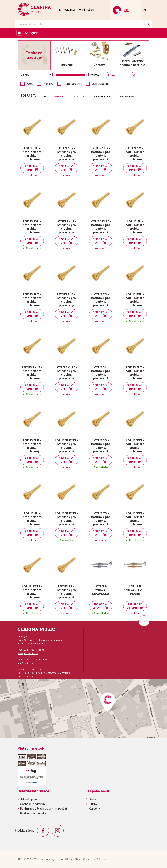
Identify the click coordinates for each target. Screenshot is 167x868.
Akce (30, 84)
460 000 (95, 75)
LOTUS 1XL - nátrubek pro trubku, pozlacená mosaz (32, 229)
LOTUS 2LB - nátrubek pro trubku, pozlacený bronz (66, 302)
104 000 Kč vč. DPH (100, 606)
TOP (43, 97)
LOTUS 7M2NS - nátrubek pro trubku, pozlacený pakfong (66, 521)
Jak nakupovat (29, 799)
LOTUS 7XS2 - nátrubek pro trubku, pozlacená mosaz (32, 594)
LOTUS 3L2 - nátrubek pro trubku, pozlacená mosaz (135, 375)
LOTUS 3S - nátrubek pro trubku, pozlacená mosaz (101, 448)
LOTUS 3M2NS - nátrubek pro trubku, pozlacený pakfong (66, 448)
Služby (93, 804)
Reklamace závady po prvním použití (43, 809)
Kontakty (94, 809)
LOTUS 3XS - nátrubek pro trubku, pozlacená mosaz (135, 448)
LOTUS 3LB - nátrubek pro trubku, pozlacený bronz (32, 448)
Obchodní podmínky (33, 804)
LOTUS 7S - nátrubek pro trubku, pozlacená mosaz (101, 521)
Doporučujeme (73, 84)
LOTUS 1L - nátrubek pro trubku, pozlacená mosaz (32, 156)
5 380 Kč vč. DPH (32, 168)
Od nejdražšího (126, 97)
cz (145, 10)
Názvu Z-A (79, 97)
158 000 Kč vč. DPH (135, 606)
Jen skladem (100, 84)
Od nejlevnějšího (101, 97)
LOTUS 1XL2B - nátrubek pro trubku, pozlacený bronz (101, 229)
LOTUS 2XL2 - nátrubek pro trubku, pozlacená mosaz (32, 375)
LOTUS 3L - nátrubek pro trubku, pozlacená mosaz (101, 375)
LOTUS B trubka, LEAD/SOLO (101, 590)
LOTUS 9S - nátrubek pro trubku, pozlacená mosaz (66, 594)
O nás (92, 799)
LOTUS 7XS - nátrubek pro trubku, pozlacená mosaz (135, 521)
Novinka (48, 84)
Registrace (69, 10)
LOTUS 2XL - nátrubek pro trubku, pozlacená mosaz (135, 302)
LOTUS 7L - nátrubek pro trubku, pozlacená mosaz (32, 521)
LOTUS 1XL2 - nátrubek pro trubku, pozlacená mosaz (66, 229)
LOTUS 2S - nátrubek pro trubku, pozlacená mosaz (101, 302)
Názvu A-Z (60, 97)
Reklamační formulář (33, 813)
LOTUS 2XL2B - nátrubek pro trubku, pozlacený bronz (66, 375)
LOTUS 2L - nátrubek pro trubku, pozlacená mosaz (135, 229)
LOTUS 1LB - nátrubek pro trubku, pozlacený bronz (101, 156)
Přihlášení (88, 10)
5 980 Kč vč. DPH (101, 168)
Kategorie (32, 33)
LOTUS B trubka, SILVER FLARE (135, 590)
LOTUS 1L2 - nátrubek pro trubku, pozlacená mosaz (66, 156)
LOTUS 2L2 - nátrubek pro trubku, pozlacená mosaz (32, 302)
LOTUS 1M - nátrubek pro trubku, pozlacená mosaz (135, 156)
